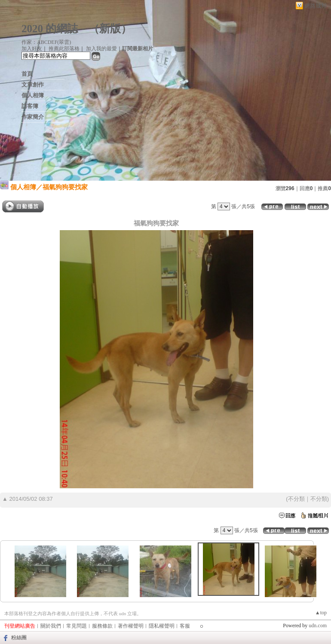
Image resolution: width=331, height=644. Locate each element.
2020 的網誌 (50, 29)
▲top (321, 613)
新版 (110, 29)
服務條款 (102, 626)
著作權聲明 (131, 626)
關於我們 (51, 626)
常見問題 (77, 626)
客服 (185, 626)
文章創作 (33, 85)
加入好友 (32, 49)
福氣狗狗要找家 (65, 187)
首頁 (27, 74)
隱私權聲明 (162, 626)
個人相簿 (33, 95)
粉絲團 (19, 638)
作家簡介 (33, 117)
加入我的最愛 (101, 49)
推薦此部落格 (64, 49)
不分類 (296, 499)
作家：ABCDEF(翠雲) (46, 42)
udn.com (318, 626)
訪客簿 (30, 106)
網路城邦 (316, 6)
